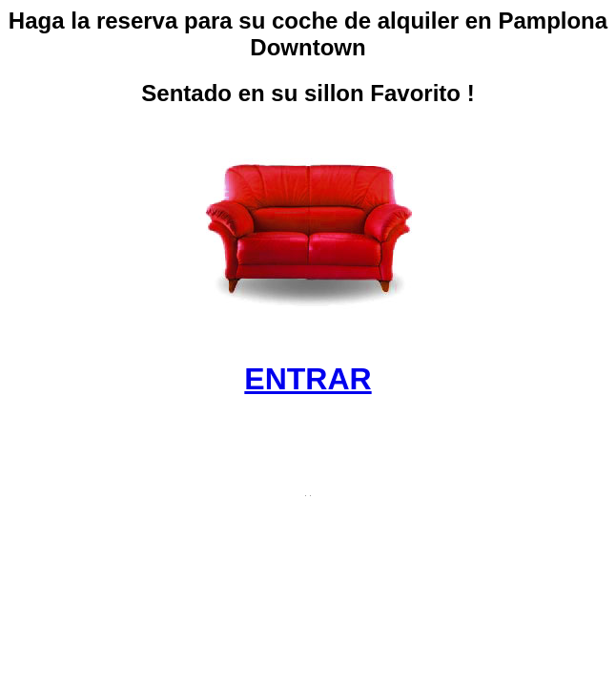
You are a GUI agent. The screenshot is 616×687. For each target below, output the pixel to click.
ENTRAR (308, 379)
